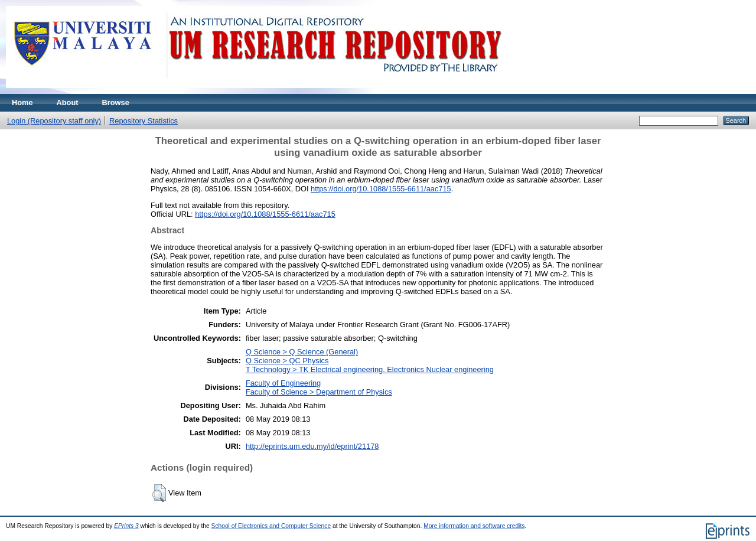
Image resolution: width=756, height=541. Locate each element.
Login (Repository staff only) (54, 121)
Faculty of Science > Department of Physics (319, 392)
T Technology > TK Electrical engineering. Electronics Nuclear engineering (370, 369)
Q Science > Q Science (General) (302, 352)
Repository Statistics (144, 121)
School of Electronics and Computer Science (271, 526)
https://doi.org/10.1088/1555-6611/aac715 (381, 189)
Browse (116, 102)
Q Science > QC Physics (287, 361)
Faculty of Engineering (283, 383)
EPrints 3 (126, 526)
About (68, 102)
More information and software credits (474, 526)
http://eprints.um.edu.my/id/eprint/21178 (312, 446)
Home (22, 102)
